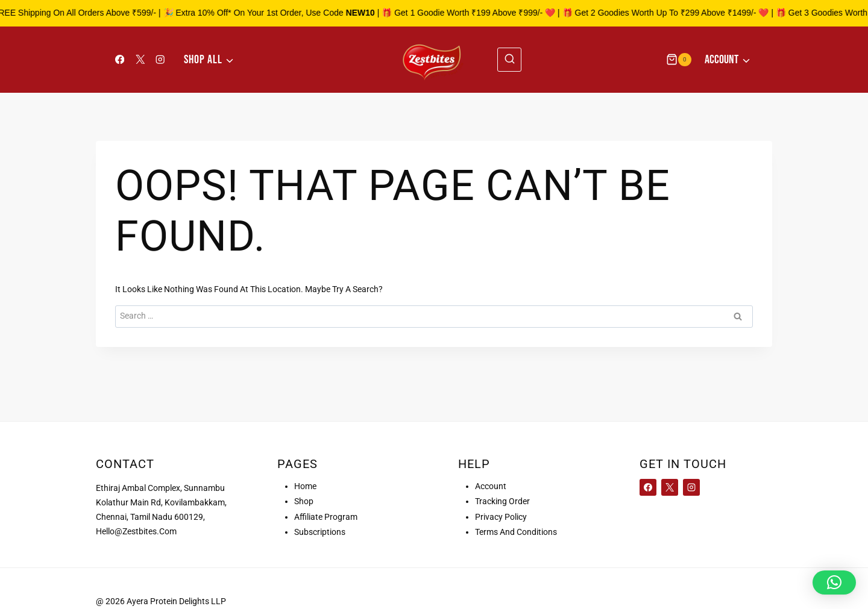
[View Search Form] (509, 60)
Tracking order (502, 501)
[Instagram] (161, 59)
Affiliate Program (326, 517)
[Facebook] (120, 59)
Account (491, 486)
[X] (140, 59)
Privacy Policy (501, 517)
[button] (834, 582)
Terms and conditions (516, 532)
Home (305, 486)
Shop (304, 501)
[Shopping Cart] (679, 59)
